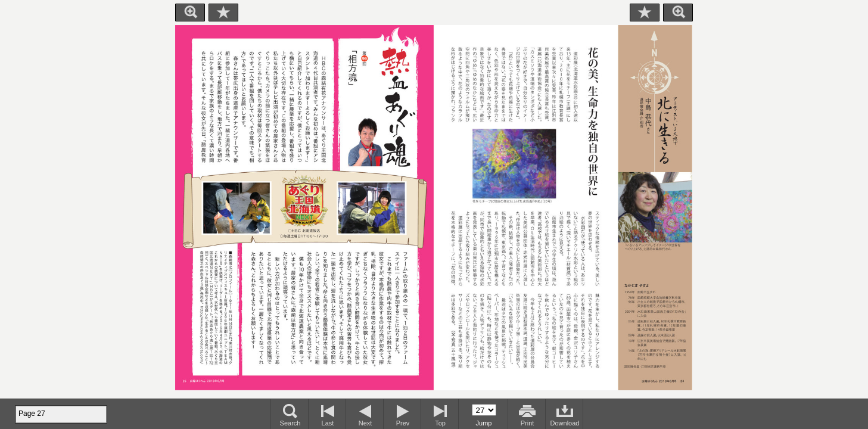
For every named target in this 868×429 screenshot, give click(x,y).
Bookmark (223, 13)
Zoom (190, 13)
